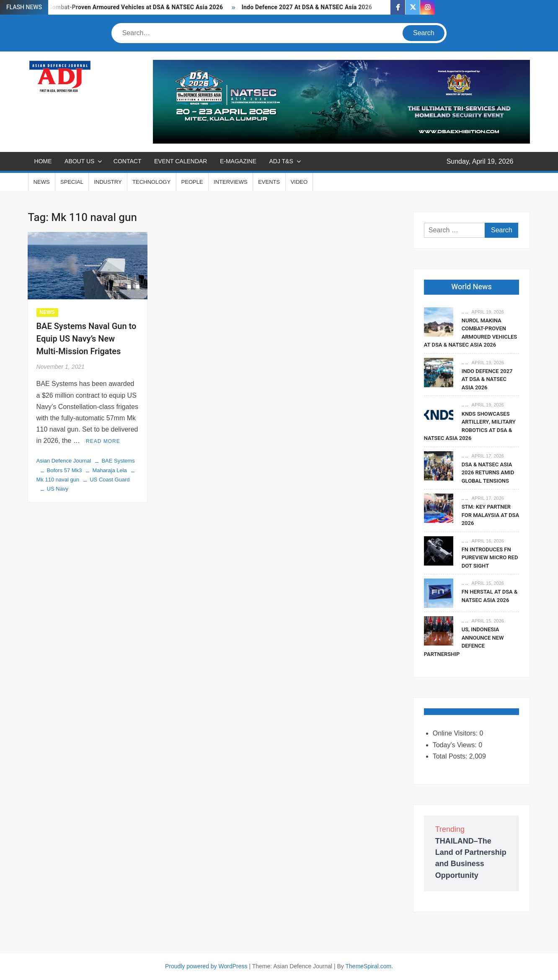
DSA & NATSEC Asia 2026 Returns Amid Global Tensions (488, 473)
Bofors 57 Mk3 (65, 470)
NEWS (42, 182)
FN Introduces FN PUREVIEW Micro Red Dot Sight (490, 558)
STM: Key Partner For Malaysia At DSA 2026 (491, 515)
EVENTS (269, 182)
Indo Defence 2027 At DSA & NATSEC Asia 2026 (307, 7)
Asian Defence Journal (64, 461)
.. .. (465, 312)
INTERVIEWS (231, 182)
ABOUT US (79, 161)
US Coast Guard (110, 480)
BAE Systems (118, 461)
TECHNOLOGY (151, 182)
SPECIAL (72, 182)
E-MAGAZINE (238, 161)
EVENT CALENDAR (181, 161)
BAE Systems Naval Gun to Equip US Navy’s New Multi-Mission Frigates (87, 339)
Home (43, 161)
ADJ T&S (281, 161)
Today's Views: (456, 745)
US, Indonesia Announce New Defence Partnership (464, 642)
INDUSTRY (108, 182)
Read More (103, 441)
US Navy (58, 489)
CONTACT (128, 161)
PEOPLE (192, 182)
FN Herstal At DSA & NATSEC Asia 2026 (490, 596)
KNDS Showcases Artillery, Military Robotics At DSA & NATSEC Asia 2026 (470, 426)
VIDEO (299, 182)
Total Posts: (451, 756)
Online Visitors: (456, 733)
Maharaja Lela (109, 470)
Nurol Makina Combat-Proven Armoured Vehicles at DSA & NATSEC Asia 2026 (117, 7)
